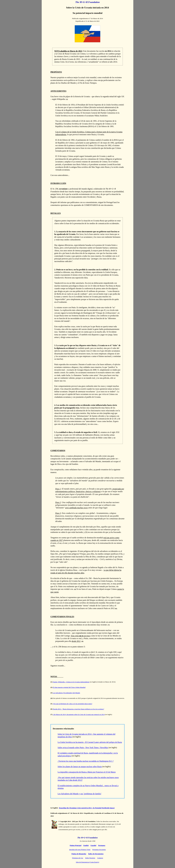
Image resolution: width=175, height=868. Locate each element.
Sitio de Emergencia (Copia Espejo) (87, 862)
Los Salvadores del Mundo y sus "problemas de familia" (80, 794)
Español (93, 845)
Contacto (100, 858)
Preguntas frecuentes (99, 850)
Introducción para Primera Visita (80, 850)
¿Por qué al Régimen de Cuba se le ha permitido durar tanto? (72, 704)
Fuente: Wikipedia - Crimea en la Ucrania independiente (71, 682)
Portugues (102, 845)
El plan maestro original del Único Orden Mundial (69, 687)
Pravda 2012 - (78, 709)
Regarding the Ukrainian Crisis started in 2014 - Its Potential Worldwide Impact (87, 808)
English (86, 845)
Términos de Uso (78, 858)
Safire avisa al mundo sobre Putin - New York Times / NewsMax (83, 748)
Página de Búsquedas (79, 854)
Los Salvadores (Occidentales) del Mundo (66, 693)
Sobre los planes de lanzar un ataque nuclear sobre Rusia (80, 767)
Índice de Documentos (96, 854)
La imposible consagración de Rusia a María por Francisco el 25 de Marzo (87, 772)
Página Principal (76, 845)
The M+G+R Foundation (88, 838)
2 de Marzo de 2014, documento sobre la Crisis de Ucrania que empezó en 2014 (79, 714)
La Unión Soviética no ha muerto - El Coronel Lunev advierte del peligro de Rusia (90, 742)
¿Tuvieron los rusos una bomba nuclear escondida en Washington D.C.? (86, 761)
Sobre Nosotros (90, 858)
